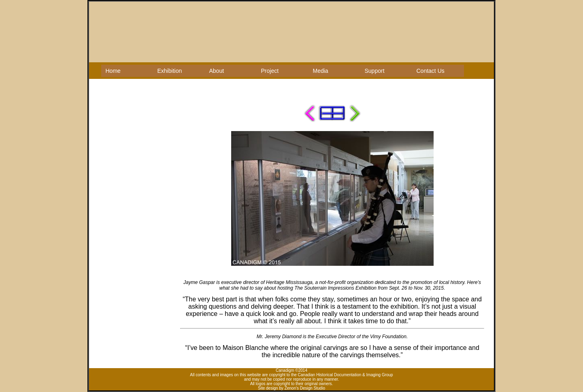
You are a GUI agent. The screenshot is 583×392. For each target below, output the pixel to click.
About (217, 71)
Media (321, 71)
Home (113, 71)
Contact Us (431, 71)
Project (270, 71)
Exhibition (170, 71)
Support (375, 71)
